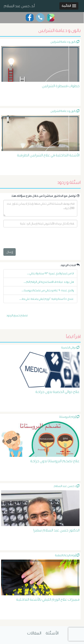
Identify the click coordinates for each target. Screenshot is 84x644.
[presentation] (37, 239)
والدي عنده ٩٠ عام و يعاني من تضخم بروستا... (48, 290)
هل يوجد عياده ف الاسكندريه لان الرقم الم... (49, 282)
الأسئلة (52, 633)
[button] (69, 6)
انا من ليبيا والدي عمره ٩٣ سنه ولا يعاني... (51, 273)
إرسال (10, 252)
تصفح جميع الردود (17, 315)
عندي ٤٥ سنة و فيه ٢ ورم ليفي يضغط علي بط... (47, 299)
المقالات (34, 633)
